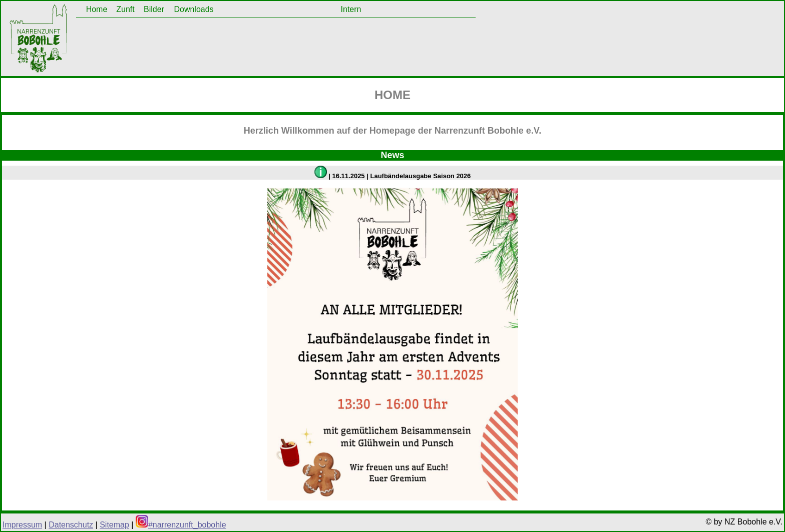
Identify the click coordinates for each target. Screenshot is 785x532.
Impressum (22, 525)
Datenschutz (71, 525)
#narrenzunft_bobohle (181, 525)
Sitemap (114, 525)
